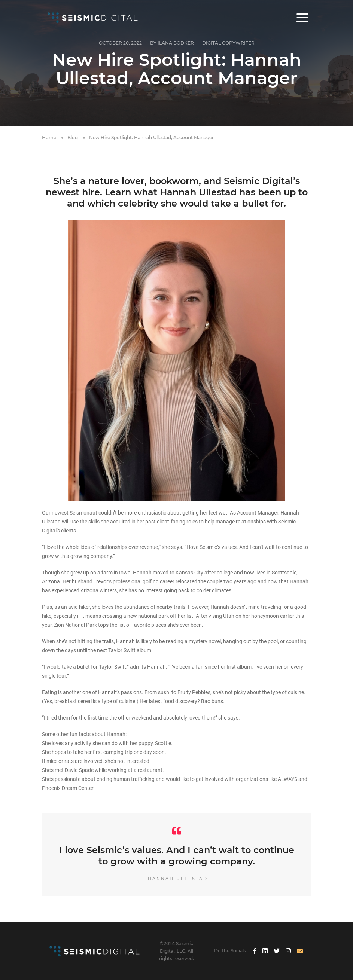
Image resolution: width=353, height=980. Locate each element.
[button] (302, 18)
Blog (73, 138)
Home (49, 138)
